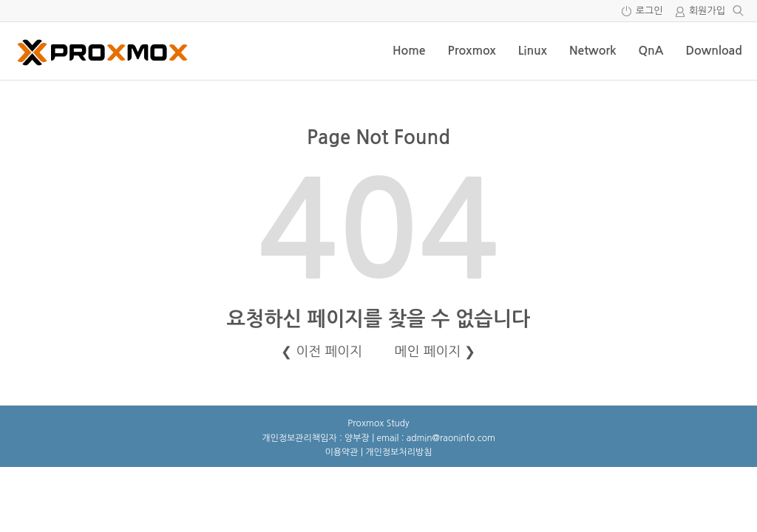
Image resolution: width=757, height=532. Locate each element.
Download (714, 51)
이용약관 (342, 452)
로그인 (649, 11)
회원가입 (707, 11)
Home (409, 51)
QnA (651, 51)
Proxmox (471, 51)
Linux (533, 51)
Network (593, 51)
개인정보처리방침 (398, 452)
